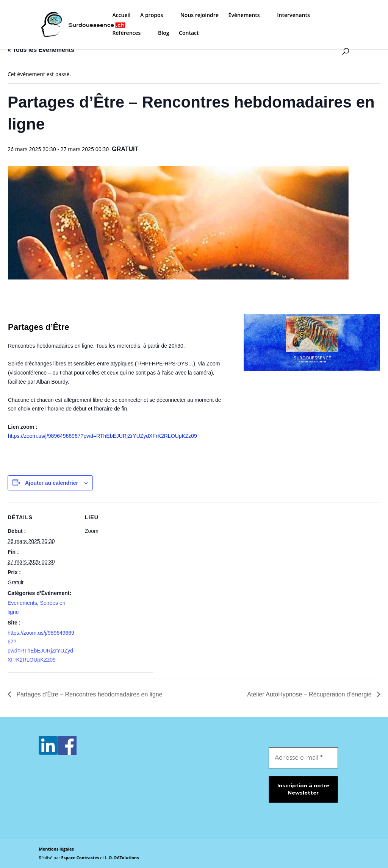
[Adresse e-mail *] (303, 758)
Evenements (22, 603)
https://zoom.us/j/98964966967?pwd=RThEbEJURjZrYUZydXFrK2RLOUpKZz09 (102, 436)
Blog (163, 33)
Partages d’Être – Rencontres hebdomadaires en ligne (89, 694)
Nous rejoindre (199, 16)
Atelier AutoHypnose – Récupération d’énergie (310, 694)
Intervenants (293, 16)
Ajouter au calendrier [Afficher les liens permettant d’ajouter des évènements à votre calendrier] (52, 483)
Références (126, 33)
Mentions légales (56, 849)
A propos (152, 16)
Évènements (244, 16)
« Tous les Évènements (41, 50)
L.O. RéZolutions (122, 858)
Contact (189, 33)
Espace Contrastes (81, 858)
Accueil (121, 16)
